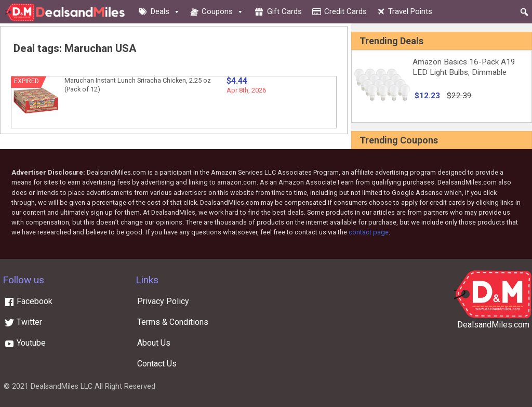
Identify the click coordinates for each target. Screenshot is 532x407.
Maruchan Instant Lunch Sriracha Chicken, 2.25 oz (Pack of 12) (138, 85)
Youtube (25, 343)
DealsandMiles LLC (62, 386)
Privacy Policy (163, 301)
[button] (524, 12)
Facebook (28, 301)
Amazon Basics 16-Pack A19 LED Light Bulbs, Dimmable (464, 67)
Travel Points (410, 11)
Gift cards (284, 11)
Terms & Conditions (173, 322)
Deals (165, 11)
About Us (154, 343)
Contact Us (157, 364)
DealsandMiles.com (493, 325)
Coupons (223, 11)
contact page (369, 232)
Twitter (23, 322)
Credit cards (345, 11)
